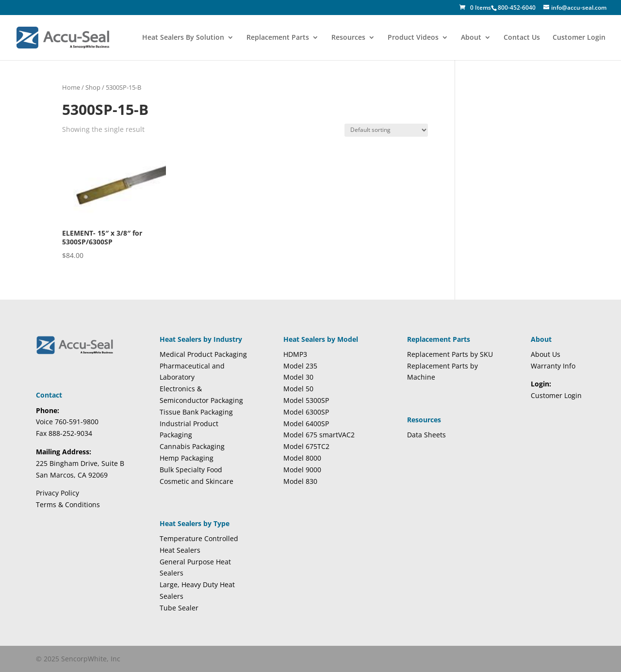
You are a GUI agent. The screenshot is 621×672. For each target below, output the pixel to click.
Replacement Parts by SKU (450, 354)
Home (71, 87)
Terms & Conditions (68, 504)
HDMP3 (295, 354)
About (471, 38)
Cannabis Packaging (192, 446)
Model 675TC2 (306, 446)
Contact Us (522, 38)
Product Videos (413, 38)
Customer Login (579, 38)
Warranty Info (553, 366)
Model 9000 (302, 470)
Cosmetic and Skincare (196, 481)
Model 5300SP (306, 400)
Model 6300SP (306, 412)
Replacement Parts (278, 38)
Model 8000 (302, 458)
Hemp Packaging (187, 458)
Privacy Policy (57, 493)
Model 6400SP (306, 424)
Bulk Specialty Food (191, 470)
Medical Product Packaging (203, 354)
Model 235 (300, 366)
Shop (93, 87)
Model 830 (300, 481)
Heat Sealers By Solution (183, 38)
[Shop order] (386, 130)
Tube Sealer (179, 608)
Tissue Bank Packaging (196, 412)
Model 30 (298, 377)
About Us (546, 354)
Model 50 (298, 389)
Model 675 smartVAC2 (319, 435)
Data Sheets (426, 435)
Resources (348, 38)
